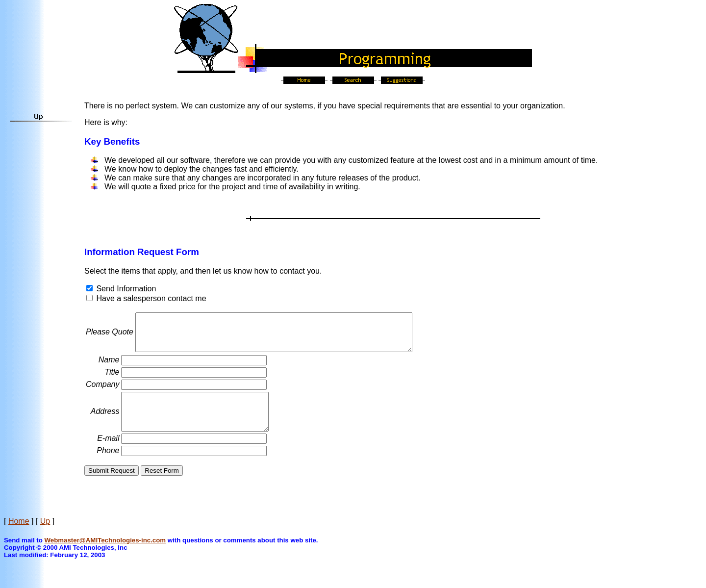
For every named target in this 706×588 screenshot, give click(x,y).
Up (45, 536)
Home (19, 536)
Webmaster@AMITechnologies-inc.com (105, 555)
